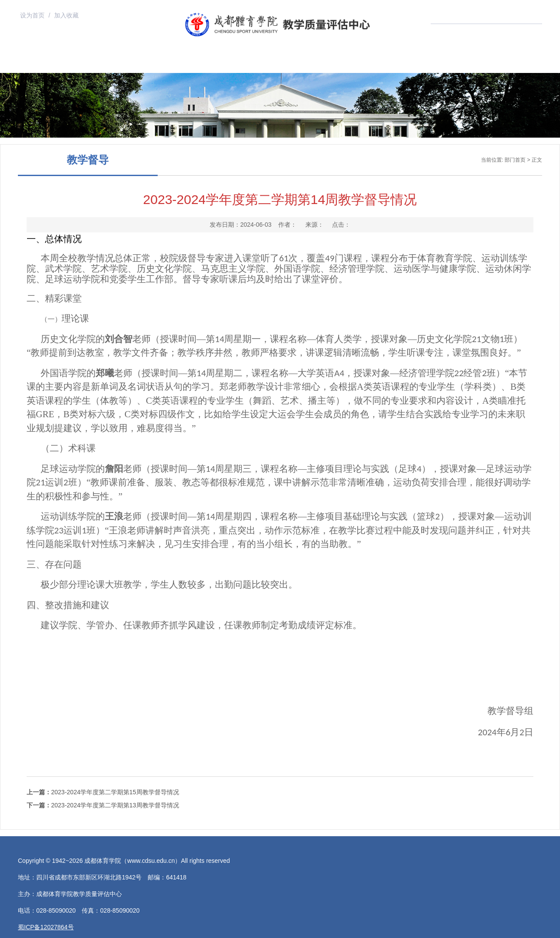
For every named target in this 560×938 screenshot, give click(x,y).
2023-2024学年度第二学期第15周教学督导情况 (103, 792)
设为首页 (33, 15)
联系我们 (497, 62)
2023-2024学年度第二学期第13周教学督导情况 (103, 805)
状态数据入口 (387, 62)
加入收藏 (66, 15)
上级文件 (206, 62)
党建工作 (439, 62)
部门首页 (90, 62)
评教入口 (322, 62)
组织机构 (148, 62)
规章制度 (264, 62)
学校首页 (32, 62)
